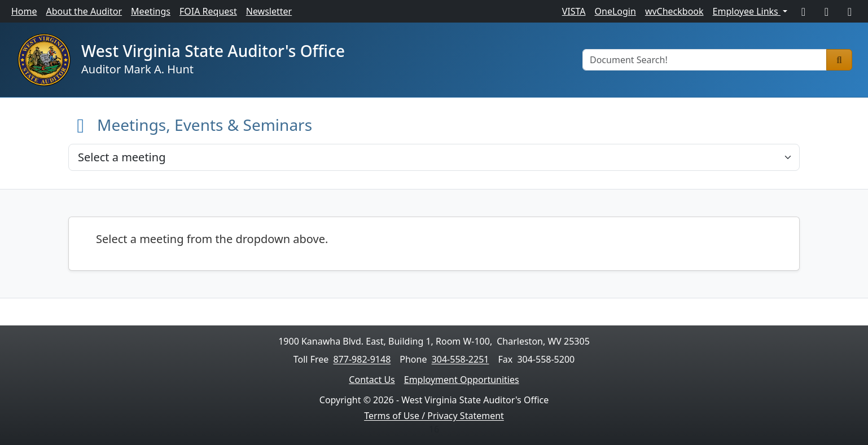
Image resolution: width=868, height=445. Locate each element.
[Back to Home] (81, 125)
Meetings (151, 11)
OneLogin (615, 11)
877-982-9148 (362, 359)
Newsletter (269, 11)
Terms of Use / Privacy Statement (434, 416)
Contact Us (372, 380)
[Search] (839, 60)
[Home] (44, 60)
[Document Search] (705, 60)
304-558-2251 (461, 359)
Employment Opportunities (462, 380)
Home (24, 11)
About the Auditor (84, 11)
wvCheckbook (674, 11)
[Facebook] (803, 11)
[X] (827, 11)
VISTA (574, 11)
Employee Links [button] (747, 11)
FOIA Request (208, 11)
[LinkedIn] (850, 11)
